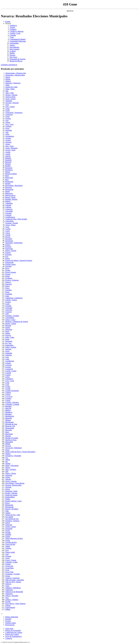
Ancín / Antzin (10, 99)
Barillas (8, 166)
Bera (7, 180)
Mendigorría (10, 416)
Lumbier (8, 398)
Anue (7, 105)
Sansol (8, 523)
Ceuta (12, 37)
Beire (7, 176)
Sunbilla (8, 535)
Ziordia (8, 602)
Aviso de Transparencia (13, 636)
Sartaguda (9, 529)
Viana (7, 586)
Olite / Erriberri (11, 469)
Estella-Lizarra (10, 264)
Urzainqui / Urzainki (12, 574)
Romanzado (9, 507)
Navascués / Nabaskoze (14, 448)
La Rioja (13, 51)
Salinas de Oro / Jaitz (13, 515)
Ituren (7, 339)
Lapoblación (10, 361)
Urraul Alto (9, 566)
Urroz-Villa (9, 572)
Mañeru (8, 410)
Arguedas (9, 130)
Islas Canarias (14, 49)
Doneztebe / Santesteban (14, 243)
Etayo (7, 268)
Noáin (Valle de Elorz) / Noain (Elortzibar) (20, 452)
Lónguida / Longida (12, 404)
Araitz (7, 109)
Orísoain (8, 487)
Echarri (8, 245)
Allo (7, 91)
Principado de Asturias (18, 59)
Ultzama (8, 556)
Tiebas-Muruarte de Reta (14, 538)
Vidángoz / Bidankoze (13, 588)
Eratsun (8, 253)
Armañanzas (10, 136)
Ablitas (8, 79)
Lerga (7, 383)
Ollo (7, 471)
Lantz (7, 359)
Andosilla (9, 101)
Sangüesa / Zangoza (12, 521)
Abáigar (8, 81)
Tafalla (8, 536)
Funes (7, 292)
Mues (7, 432)
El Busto (8, 247)
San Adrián (9, 517)
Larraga (8, 363)
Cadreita (8, 207)
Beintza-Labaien (11, 174)
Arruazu (8, 138)
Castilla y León (15, 33)
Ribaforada (9, 505)
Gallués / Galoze (11, 300)
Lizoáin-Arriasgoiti (12, 391)
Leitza (7, 377)
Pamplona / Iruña (11, 491)
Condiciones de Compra (14, 632)
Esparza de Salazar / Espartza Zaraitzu (19, 260)
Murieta (8, 436)
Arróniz (8, 140)
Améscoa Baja (10, 97)
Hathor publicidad (12, 617)
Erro (7, 256)
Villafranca (9, 590)
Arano (7, 116)
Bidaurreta (9, 193)
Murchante (9, 434)
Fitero (7, 288)
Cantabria (13, 29)
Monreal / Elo (10, 426)
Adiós (7, 85)
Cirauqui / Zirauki (12, 223)
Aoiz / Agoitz (10, 107)
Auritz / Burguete (11, 148)
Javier (7, 351)
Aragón (12, 27)
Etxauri (8, 274)
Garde (7, 304)
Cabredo (8, 205)
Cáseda (8, 235)
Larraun (8, 367)
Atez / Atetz (9, 146)
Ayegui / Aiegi (10, 150)
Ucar (7, 550)
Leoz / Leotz (10, 381)
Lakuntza (9, 355)
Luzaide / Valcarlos (12, 402)
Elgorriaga (9, 249)
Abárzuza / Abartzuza (13, 83)
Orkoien (8, 479)
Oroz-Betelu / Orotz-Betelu (15, 483)
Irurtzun (8, 335)
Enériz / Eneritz (11, 251)
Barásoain (9, 168)
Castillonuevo (10, 217)
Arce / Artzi (9, 124)
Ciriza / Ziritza (10, 225)
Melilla (12, 53)
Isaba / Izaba (10, 337)
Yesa (7, 598)
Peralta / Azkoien (11, 493)
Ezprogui (8, 284)
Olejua (8, 467)
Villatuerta (9, 594)
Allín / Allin (9, 93)
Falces (7, 286)
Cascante (8, 213)
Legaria (8, 375)
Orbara (8, 477)
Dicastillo (9, 239)
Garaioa (8, 302)
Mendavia (9, 412)
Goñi (7, 314)
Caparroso (9, 209)
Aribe (7, 134)
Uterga (8, 576)
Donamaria (9, 241)
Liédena (8, 393)
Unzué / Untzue (11, 560)
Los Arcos (9, 396)
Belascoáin (9, 178)
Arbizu (8, 122)
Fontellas (8, 290)
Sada (7, 511)
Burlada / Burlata (11, 199)
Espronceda (9, 262)
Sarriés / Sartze (11, 527)
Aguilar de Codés (11, 87)
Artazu (8, 144)
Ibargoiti (8, 326)
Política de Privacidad (13, 630)
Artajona (8, 142)
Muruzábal (9, 442)
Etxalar (8, 270)
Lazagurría (9, 369)
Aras (7, 120)
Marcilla (8, 408)
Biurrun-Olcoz (10, 195)
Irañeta (8, 333)
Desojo (8, 237)
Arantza (8, 118)
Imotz (7, 331)
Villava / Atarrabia (12, 596)
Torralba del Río (11, 542)
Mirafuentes (9, 422)
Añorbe (8, 156)
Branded (8, 619)
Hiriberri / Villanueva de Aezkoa (17, 322)
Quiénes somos (11, 623)
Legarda (8, 373)
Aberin (8, 77)
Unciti (7, 558)
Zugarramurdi (10, 607)
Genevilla (9, 310)
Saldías (8, 513)
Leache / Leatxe (11, 371)
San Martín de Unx (12, 519)
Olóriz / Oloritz (11, 473)
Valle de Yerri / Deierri (13, 582)
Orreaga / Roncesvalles (13, 485)
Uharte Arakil (10, 552)
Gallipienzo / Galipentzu (14, 298)
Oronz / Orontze (11, 481)
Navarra (12, 55)
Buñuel (8, 201)
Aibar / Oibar (10, 89)
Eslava (8, 258)
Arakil (7, 111)
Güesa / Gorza (10, 320)
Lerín (7, 385)
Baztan (8, 172)
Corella (8, 229)
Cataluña (13, 35)
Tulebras (8, 548)
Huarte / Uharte (11, 324)
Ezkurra (8, 282)
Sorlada (8, 533)
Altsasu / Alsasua (11, 95)
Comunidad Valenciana (18, 41)
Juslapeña (9, 353)
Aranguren (9, 115)
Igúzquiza (9, 329)
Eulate (7, 276)
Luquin (8, 400)
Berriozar (9, 187)
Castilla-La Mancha (17, 31)
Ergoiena (8, 255)
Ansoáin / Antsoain (12, 103)
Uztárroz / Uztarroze (12, 578)
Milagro (8, 420)
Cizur (7, 227)
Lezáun (8, 389)
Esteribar (8, 266)
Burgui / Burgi (10, 197)
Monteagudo (10, 428)
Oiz (7, 462)
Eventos (8, 621)
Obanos (8, 454)
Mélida (8, 444)
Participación (10, 625)
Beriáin (8, 184)
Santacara (9, 525)
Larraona (8, 365)
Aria (7, 132)
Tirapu (8, 540)
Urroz (7, 570)
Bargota (8, 164)
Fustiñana (9, 294)
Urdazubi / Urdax (11, 562)
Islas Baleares (14, 47)
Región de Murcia (16, 61)
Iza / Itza (8, 343)
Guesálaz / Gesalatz (12, 316)
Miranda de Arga (11, 424)
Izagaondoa (9, 345)
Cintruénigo (9, 221)
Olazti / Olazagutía (12, 466)
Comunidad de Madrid (18, 39)
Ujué (7, 554)
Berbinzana (9, 182)
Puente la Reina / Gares (13, 501)
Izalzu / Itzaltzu (11, 347)
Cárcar (8, 233)
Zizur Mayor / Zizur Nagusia (15, 604)
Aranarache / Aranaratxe (14, 113)
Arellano (8, 126)
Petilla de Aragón (11, 495)
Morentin (9, 430)
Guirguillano (10, 318)
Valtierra (8, 584)
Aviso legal (9, 628)
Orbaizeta (9, 475)
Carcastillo (9, 211)
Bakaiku (8, 158)
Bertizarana (9, 189)
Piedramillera (10, 497)
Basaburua (9, 170)
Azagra (8, 152)
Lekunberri (9, 379)
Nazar (7, 450)
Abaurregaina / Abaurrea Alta (16, 73)
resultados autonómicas (9, 65)
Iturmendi (9, 341)
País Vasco (13, 57)
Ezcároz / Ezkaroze (12, 280)
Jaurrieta (8, 349)
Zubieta (8, 605)
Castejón (8, 215)
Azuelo (8, 154)
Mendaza (8, 414)
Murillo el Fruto (11, 440)
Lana (7, 357)
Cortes (8, 231)
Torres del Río (10, 544)
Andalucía (13, 25)
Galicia (12, 45)
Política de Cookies (12, 634)
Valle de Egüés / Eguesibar (15, 580)
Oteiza (8, 489)
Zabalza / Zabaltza (12, 600)
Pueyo (7, 503)
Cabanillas (9, 203)
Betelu (8, 191)
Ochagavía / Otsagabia (13, 456)
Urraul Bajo (9, 568)
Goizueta (8, 312)
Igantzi (8, 327)
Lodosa (8, 395)
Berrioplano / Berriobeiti (14, 186)
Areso (7, 128)
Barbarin (8, 162)
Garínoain (9, 308)
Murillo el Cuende (12, 438)
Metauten (9, 418)
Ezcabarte (9, 278)
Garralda (8, 306)
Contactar (9, 638)
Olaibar (8, 464)
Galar (7, 296)
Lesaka (8, 387)
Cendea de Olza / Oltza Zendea (16, 219)
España (8, 22)
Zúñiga (8, 609)
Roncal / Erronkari (12, 509)
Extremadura (14, 43)
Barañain (8, 160)
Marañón (8, 406)
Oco (7, 458)
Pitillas (8, 499)
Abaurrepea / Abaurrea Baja (15, 75)
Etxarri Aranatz (11, 272)
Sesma (8, 531)
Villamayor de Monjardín (14, 592)
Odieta (8, 460)
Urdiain (8, 564)
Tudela (8, 546)
